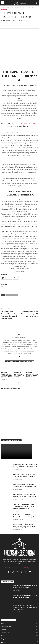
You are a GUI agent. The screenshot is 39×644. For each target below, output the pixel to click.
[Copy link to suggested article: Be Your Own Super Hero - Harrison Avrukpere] (29, 111)
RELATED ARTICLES (12, 345)
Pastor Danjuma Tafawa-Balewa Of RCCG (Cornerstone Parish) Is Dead (25, 450)
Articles (8, 7)
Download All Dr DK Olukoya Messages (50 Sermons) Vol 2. (29, 298)
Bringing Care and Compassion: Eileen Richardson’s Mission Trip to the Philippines (7, 361)
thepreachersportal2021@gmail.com (23, 552)
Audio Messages (6, 611)
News (3, 607)
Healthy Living (5, 617)
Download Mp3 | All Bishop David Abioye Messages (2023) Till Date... (25, 510)
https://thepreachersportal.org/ (19, 321)
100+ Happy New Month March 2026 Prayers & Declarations (19, 360)
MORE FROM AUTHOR (26, 345)
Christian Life (5, 620)
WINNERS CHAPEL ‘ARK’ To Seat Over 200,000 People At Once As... (25, 460)
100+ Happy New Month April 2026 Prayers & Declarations (25, 580)
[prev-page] (18, 367)
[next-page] (21, 367)
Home (2, 7)
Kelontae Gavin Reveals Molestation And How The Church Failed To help (9, 299)
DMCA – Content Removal (25, 639)
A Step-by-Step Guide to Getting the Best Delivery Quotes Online (32, 360)
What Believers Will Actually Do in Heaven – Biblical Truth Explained (25, 479)
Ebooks (3, 626)
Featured (4, 356)
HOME (7, 636)
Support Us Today (11, 639)
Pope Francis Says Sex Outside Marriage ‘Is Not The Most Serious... (25, 470)
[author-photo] (19, 312)
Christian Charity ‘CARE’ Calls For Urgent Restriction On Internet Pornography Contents (24, 490)
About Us (23, 636)
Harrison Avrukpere (12, 279)
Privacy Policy (15, 636)
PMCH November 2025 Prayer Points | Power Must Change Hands (25, 500)
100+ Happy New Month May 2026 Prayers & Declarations (25, 570)
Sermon (3, 614)
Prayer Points (18, 356)
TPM (4, 20)
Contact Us (31, 636)
